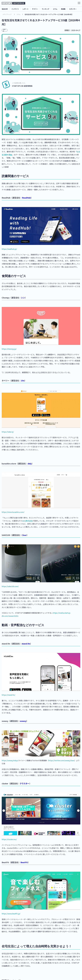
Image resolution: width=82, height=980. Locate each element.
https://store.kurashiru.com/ (13, 512)
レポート (26, 9)
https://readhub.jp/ (9, 249)
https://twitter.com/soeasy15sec (61, 760)
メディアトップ (7, 14)
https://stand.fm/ (8, 695)
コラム (55, 9)
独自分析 (5, 9)
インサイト (15, 9)
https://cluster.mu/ (9, 839)
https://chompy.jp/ (9, 349)
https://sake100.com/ (10, 586)
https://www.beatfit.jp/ (11, 914)
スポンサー (73, 9)
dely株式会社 (27, 521)
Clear (24, 535)
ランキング (45, 9)
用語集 (63, 9)
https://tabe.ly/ (8, 432)
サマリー (35, 9)
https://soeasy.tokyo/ (10, 760)
